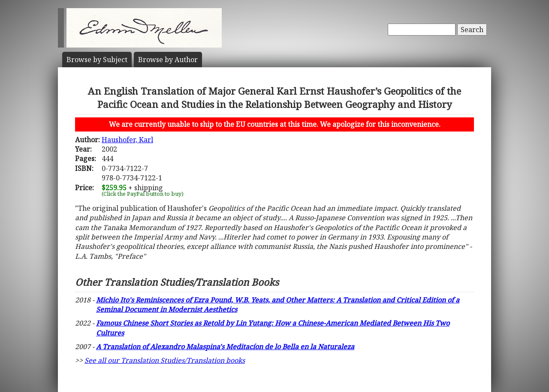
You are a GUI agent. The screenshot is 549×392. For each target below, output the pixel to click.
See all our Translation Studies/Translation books (165, 360)
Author (168, 60)
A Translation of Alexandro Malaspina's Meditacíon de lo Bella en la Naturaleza (225, 347)
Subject (97, 60)
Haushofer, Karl (127, 140)
